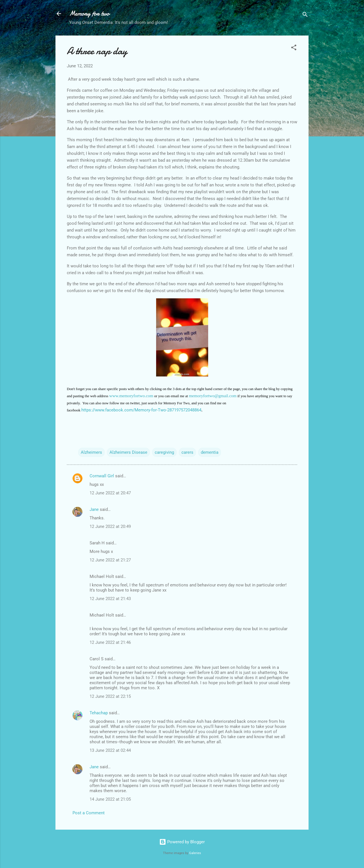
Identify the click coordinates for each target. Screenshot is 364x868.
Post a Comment (89, 813)
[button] (294, 48)
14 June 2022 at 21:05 (110, 799)
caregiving (164, 452)
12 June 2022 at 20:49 (110, 526)
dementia (210, 452)
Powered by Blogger (182, 842)
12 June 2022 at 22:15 (110, 696)
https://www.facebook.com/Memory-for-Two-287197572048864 (141, 410)
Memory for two (89, 13)
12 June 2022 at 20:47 (110, 493)
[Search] (305, 15)
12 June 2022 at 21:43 (110, 599)
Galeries (195, 853)
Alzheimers (91, 452)
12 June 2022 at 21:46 (110, 642)
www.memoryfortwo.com (131, 396)
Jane (94, 509)
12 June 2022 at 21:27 (110, 560)
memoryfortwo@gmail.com (213, 396)
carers (187, 452)
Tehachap (99, 713)
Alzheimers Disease (128, 452)
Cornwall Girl (102, 476)
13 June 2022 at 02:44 (110, 750)
